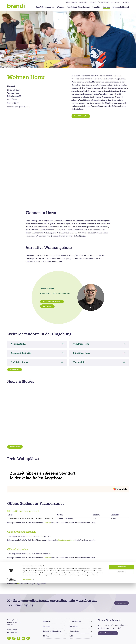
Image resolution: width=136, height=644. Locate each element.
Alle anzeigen (15, 370)
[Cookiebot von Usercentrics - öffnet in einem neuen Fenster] (11, 641)
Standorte (47, 621)
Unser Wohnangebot (81, 116)
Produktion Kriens (21, 362)
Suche (127, 2)
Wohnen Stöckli (20, 344)
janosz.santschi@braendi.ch (52, 301)
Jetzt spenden (121, 603)
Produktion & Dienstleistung (78, 7)
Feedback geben (75, 621)
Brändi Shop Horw (83, 353)
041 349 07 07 (13, 103)
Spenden (117, 2)
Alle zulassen (121, 628)
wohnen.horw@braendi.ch (18, 107)
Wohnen (60, 7)
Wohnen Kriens (81, 362)
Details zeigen (27, 641)
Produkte (96, 7)
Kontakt (93, 2)
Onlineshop (105, 2)
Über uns (106, 7)
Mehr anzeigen (15, 447)
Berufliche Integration (45, 7)
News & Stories (71, 2)
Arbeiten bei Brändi (121, 7)
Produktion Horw (82, 344)
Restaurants (83, 2)
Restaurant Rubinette (23, 353)
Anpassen (122, 633)
